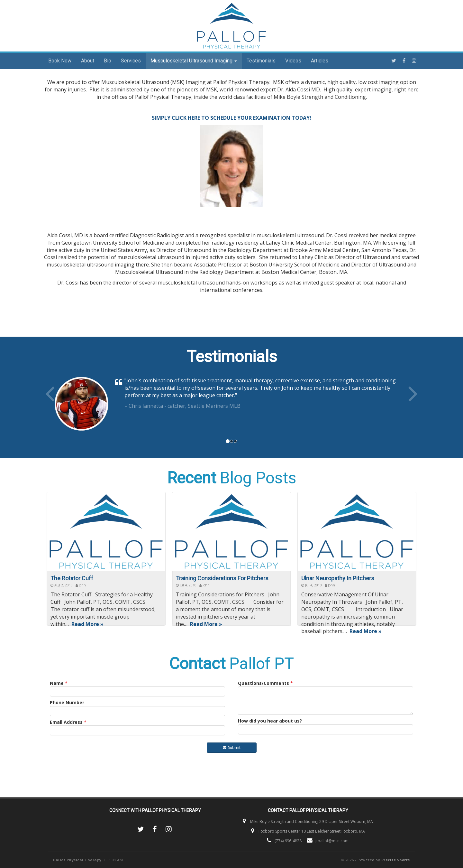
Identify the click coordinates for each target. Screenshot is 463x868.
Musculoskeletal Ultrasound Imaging (194, 61)
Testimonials (261, 61)
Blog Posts (232, 478)
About (88, 61)
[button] (72, 405)
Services (131, 61)
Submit (232, 747)
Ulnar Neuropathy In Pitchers (338, 578)
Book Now (60, 61)
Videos (293, 61)
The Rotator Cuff (72, 578)
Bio (108, 61)
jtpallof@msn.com (332, 841)
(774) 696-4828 (288, 841)
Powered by (384, 860)
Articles (320, 61)
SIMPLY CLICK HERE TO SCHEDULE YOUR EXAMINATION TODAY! (232, 118)
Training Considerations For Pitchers (222, 578)
